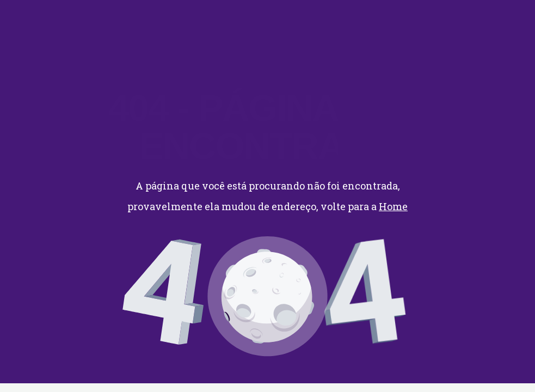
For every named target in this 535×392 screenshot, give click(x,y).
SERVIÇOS (157, 20)
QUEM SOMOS (225, 20)
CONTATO (118, 31)
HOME (109, 20)
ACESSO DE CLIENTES (321, 20)
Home (393, 206)
